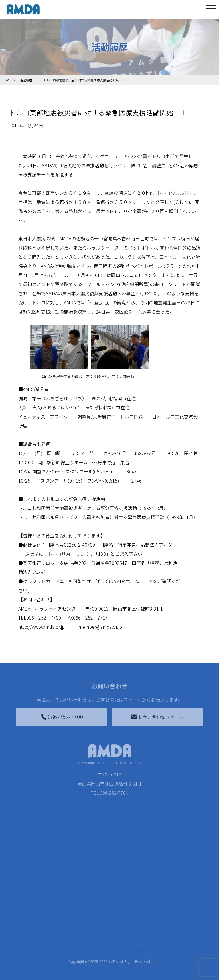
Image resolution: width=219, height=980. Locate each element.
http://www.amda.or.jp (41, 627)
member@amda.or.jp (100, 627)
